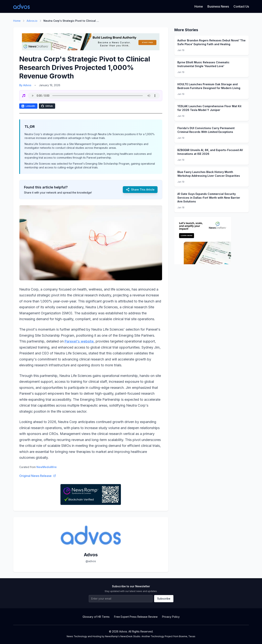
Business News (218, 6)
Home (199, 6)
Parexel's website (79, 341)
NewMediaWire (47, 467)
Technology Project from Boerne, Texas (173, 636)
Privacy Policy (171, 617)
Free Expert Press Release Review (136, 617)
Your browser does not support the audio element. (94, 96)
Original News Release (38, 476)
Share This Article (140, 190)
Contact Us (241, 6)
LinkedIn (28, 106)
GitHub (47, 106)
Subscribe (164, 599)
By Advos (25, 85)
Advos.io (32, 21)
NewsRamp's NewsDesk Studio (123, 636)
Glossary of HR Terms (96, 617)
